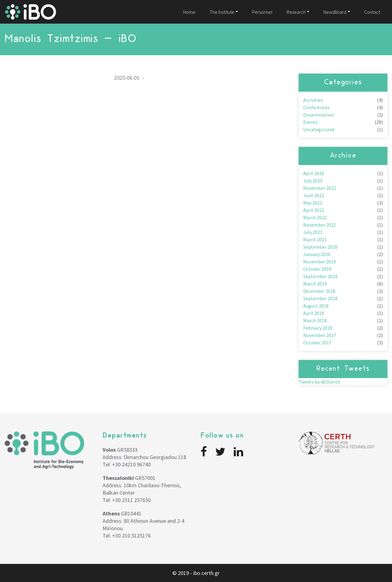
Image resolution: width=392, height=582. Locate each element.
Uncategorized (319, 129)
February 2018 (318, 328)
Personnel (262, 12)
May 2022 (313, 203)
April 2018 (314, 313)
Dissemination (318, 115)
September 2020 (320, 247)
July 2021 (313, 232)
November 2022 (320, 188)
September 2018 (320, 298)
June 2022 (314, 195)
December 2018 (319, 291)
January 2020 (317, 254)
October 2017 (317, 343)
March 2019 (315, 284)
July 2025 (313, 181)
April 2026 (314, 173)
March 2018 (315, 320)
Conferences (316, 107)
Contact (372, 12)
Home (189, 12)
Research (296, 12)
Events (310, 122)
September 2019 (320, 276)
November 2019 (320, 262)
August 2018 (316, 306)
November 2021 (320, 225)
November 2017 (320, 335)
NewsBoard (335, 12)
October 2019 (317, 269)
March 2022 (315, 217)
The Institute (222, 12)
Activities (313, 100)
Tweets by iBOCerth (319, 382)
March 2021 (315, 239)
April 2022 (314, 210)
